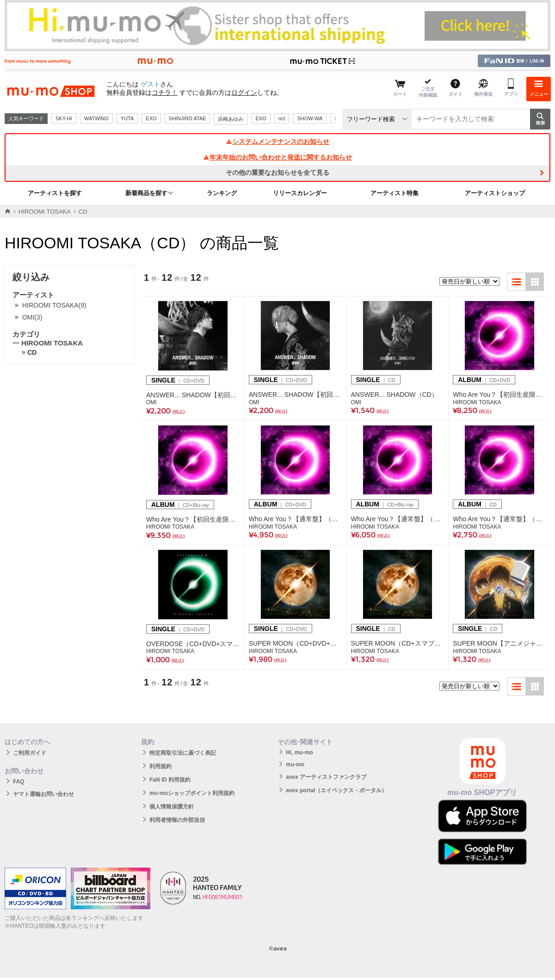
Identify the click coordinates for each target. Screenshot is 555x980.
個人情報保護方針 (172, 807)
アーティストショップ (495, 193)
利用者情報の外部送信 (177, 820)
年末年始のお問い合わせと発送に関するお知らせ (277, 157)
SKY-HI (64, 118)
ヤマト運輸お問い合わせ (43, 794)
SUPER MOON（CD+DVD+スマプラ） (296, 643)
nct (282, 118)
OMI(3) (32, 317)
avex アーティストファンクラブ (326, 777)
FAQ (19, 782)
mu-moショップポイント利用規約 (192, 793)
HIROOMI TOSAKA (45, 212)
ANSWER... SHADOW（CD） (395, 394)
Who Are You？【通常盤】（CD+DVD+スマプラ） (296, 519)
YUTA (127, 118)
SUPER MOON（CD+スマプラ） (398, 643)
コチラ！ (165, 92)
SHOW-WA (310, 118)
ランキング (222, 193)
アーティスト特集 (395, 193)
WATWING (96, 118)
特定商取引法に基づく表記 (183, 753)
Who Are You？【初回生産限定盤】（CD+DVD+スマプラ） (499, 394)
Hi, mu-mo (299, 752)
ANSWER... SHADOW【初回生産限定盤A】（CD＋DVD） (193, 395)
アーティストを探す (55, 193)
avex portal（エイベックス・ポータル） (336, 790)
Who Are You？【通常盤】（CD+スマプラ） (499, 519)
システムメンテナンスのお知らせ (277, 142)
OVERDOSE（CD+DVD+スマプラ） (193, 644)
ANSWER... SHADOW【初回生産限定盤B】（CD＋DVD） (296, 394)
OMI (151, 402)
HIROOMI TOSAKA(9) (54, 305)
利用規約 (160, 766)
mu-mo (295, 764)
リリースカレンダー (300, 193)
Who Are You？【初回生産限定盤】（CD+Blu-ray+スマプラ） (193, 519)
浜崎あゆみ (231, 119)
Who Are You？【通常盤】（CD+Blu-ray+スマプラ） (398, 519)
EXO (151, 118)
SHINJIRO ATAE (188, 118)
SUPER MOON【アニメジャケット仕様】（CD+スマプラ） (499, 643)
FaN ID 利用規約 (170, 780)
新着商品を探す (146, 193)
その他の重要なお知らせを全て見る (277, 173)
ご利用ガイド (30, 753)
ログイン (244, 92)
